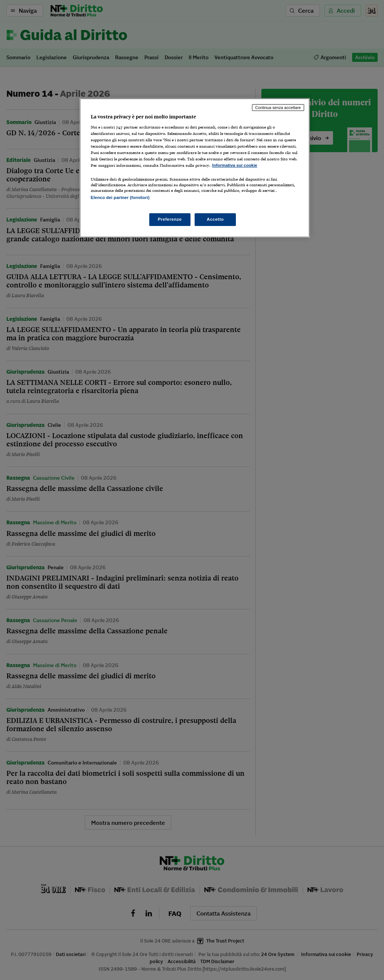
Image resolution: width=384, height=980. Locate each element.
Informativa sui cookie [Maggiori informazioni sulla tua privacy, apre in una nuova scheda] (235, 165)
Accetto (215, 219)
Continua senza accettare (278, 108)
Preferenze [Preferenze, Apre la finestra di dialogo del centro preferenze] (170, 219)
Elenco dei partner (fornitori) (120, 197)
